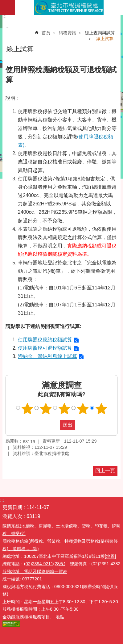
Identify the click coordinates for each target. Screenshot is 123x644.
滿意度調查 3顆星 (64, 409)
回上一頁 (105, 471)
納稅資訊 (68, 33)
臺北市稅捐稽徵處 (69, 7)
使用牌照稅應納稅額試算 (45, 340)
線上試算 (105, 39)
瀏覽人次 (12, 516)
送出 (54, 425)
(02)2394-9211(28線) (45, 564)
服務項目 (41, 617)
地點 (60, 617)
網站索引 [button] (7, 7)
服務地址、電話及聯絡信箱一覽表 (35, 571)
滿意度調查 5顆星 (101, 409)
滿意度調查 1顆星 (27, 409)
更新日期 (12, 507)
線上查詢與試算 (100, 33)
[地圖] (110, 556)
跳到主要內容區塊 (3, 3)
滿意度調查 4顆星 (83, 409)
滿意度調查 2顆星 (46, 409)
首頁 (46, 33)
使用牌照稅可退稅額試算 (45, 348)
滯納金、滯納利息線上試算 (47, 356)
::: (4, 16)
